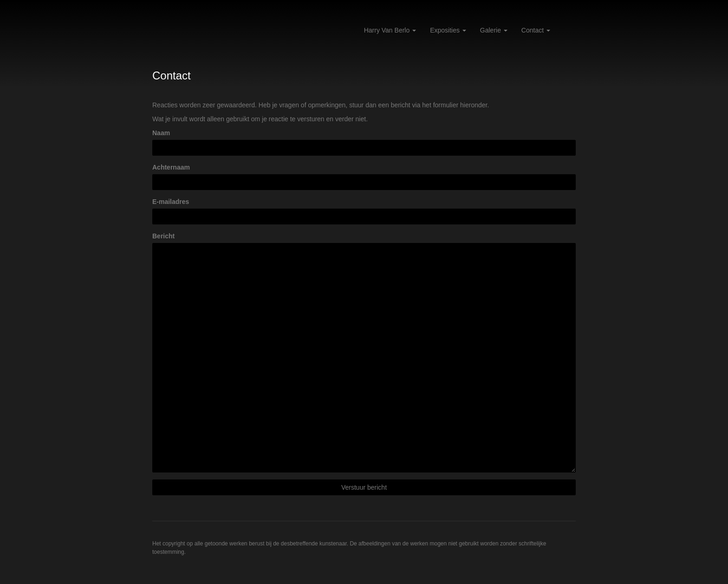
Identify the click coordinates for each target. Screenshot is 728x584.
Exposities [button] (448, 30)
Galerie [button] (494, 30)
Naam (161, 133)
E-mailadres (171, 202)
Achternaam (171, 167)
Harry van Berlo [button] (390, 30)
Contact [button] (536, 30)
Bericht (163, 236)
